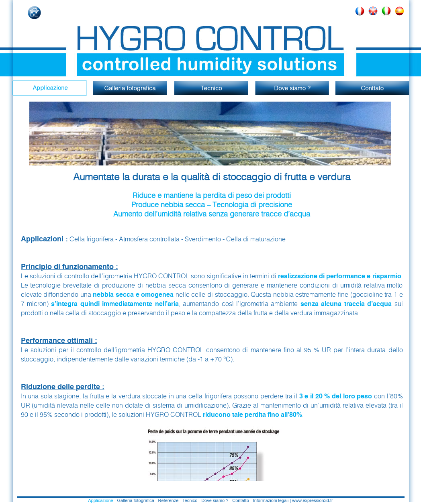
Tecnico (190, 500)
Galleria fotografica (135, 500)
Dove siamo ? (215, 500)
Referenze (169, 500)
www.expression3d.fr (313, 500)
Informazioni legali (271, 500)
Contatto (241, 500)
